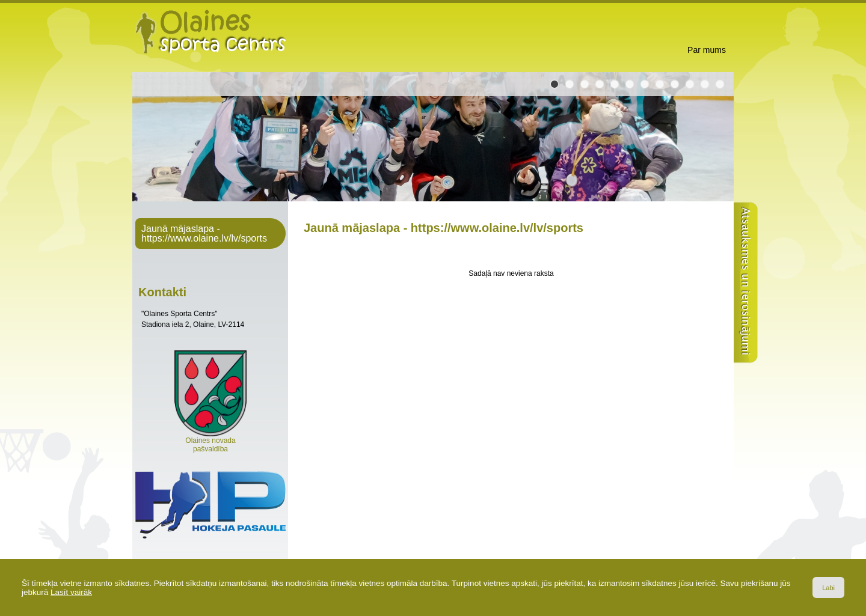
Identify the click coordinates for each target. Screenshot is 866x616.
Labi (828, 588)
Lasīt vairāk (71, 592)
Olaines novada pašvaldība (210, 441)
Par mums (707, 50)
